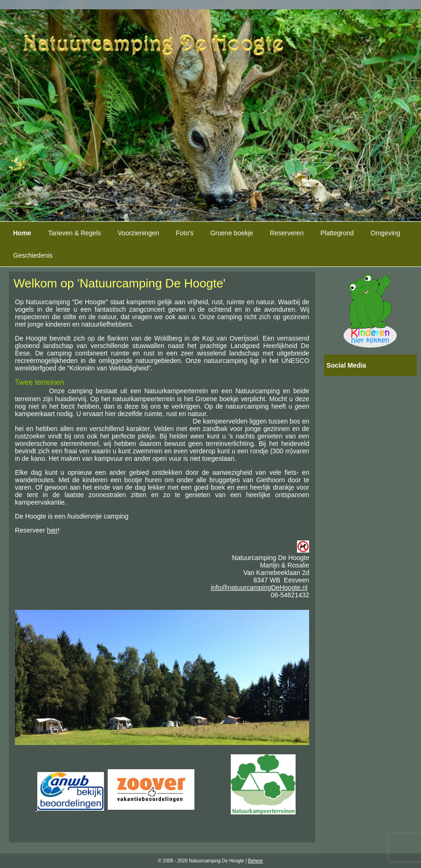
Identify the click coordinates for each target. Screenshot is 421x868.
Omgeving (386, 233)
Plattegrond (337, 233)
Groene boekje (232, 233)
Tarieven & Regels (75, 233)
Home (22, 233)
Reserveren (287, 233)
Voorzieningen (139, 233)
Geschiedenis (33, 255)
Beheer (255, 861)
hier (52, 530)
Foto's (185, 233)
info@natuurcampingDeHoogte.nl (259, 588)
